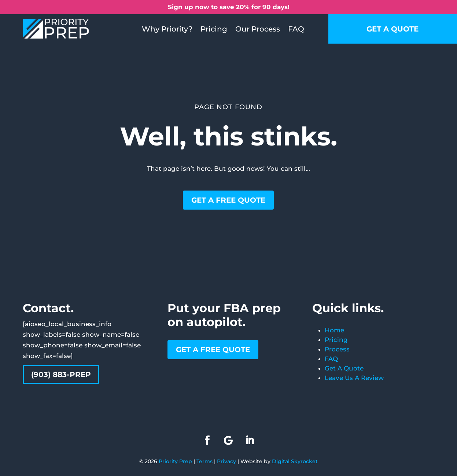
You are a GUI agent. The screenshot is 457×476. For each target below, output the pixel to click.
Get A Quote (344, 368)
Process (337, 349)
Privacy (226, 461)
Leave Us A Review (354, 378)
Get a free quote (228, 200)
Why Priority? (167, 29)
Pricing (214, 29)
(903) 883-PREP (61, 374)
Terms (204, 461)
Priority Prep (175, 461)
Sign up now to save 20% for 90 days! (229, 7)
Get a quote (392, 29)
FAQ (296, 29)
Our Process (258, 29)
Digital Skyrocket (295, 461)
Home (334, 330)
